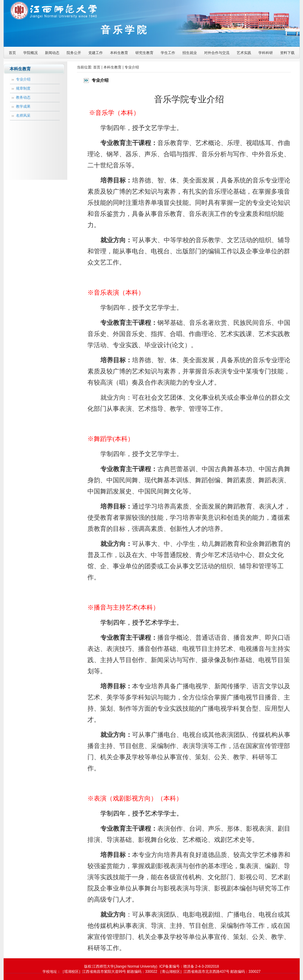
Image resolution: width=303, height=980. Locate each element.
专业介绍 (23, 79)
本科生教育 (112, 67)
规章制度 (23, 88)
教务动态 (23, 97)
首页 (97, 67)
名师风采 (23, 116)
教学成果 (23, 106)
